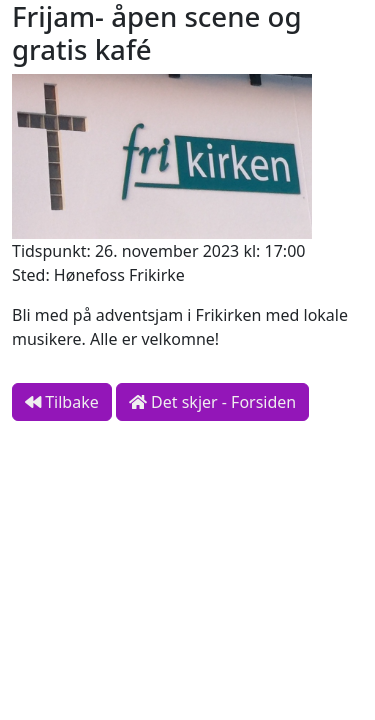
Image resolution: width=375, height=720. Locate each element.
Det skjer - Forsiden (212, 402)
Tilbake (62, 402)
